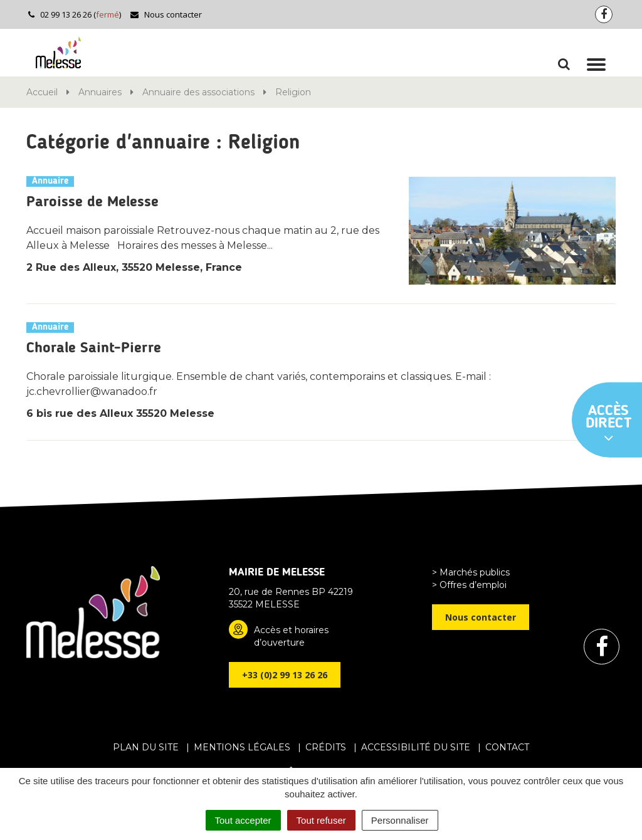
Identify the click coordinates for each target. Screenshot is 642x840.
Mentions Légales (242, 747)
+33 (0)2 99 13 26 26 (285, 675)
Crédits (326, 747)
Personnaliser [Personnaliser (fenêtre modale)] (400, 820)
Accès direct (609, 424)
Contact (507, 747)
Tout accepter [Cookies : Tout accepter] (243, 820)
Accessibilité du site (416, 747)
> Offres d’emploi (469, 585)
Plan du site (146, 747)
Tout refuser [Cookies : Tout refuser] (321, 820)
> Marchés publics (471, 572)
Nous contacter (166, 14)
